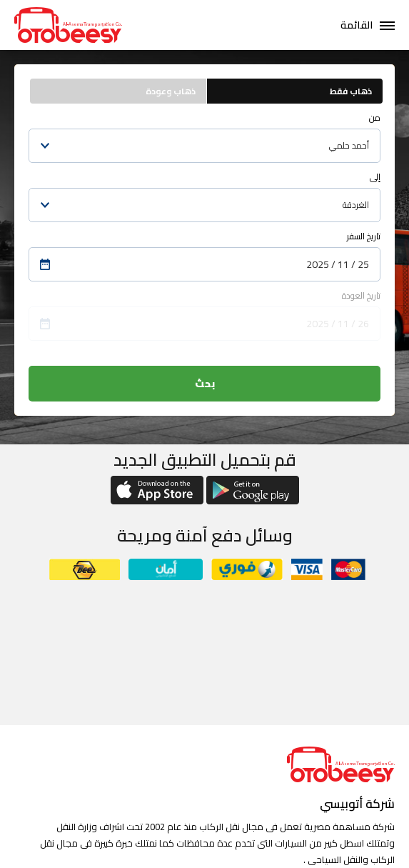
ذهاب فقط (351, 91)
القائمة (357, 25)
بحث (205, 384)
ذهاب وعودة (171, 91)
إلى (375, 177)
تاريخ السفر (364, 236)
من (375, 118)
